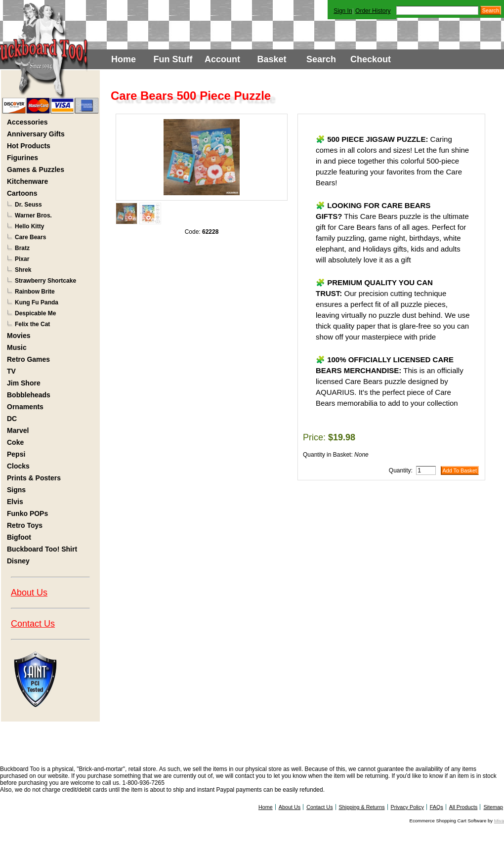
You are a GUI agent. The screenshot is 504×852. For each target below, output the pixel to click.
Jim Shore (24, 383)
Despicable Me (35, 313)
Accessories (27, 122)
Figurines (22, 158)
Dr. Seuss (28, 205)
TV (11, 371)
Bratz (22, 248)
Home (124, 59)
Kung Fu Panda (37, 302)
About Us (29, 593)
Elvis (15, 502)
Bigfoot (19, 537)
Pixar (22, 259)
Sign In (343, 11)
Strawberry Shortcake (45, 281)
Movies (19, 336)
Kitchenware (27, 181)
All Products (463, 807)
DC (12, 419)
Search (321, 59)
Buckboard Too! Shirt (42, 549)
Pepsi (16, 454)
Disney (18, 561)
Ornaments (25, 407)
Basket (272, 59)
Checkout (371, 59)
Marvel (18, 430)
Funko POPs (27, 513)
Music (17, 347)
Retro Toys (25, 525)
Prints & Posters (34, 478)
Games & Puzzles (36, 170)
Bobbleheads (29, 395)
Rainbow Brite (35, 292)
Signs (16, 490)
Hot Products (29, 146)
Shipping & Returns (362, 807)
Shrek (23, 270)
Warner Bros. (33, 215)
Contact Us (33, 624)
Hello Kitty (29, 226)
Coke (15, 442)
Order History (373, 11)
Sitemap (493, 807)
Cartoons (22, 193)
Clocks (18, 466)
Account (222, 59)
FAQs (437, 807)
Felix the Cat (32, 324)
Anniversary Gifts (36, 134)
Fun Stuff (173, 59)
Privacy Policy (407, 807)
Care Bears (30, 237)
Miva (499, 821)
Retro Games (28, 359)
